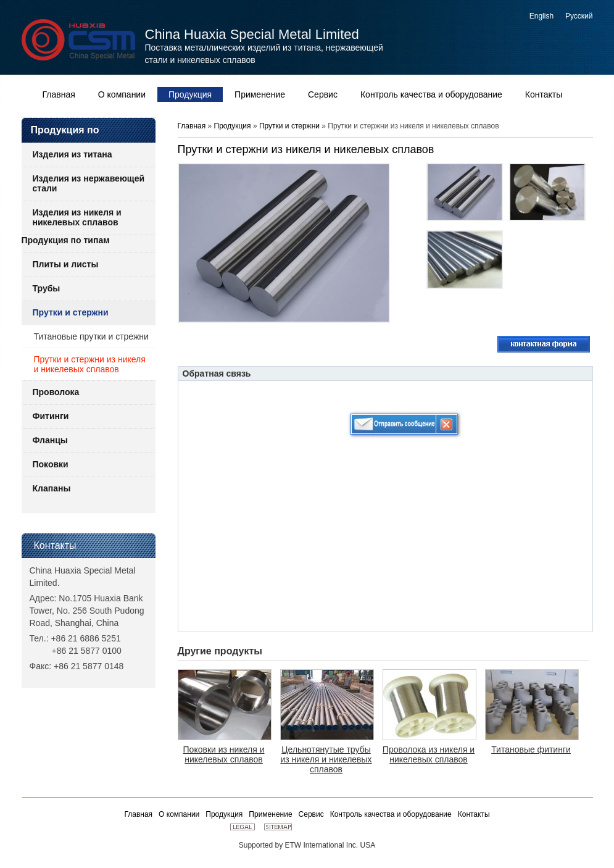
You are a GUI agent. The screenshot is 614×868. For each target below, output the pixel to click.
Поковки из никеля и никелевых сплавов (224, 754)
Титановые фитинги (531, 749)
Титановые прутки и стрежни (91, 336)
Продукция (234, 126)
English (541, 16)
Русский (579, 16)
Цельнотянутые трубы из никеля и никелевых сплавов (326, 759)
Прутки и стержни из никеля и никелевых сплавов (90, 364)
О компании (179, 814)
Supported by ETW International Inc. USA (307, 845)
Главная (192, 126)
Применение (270, 814)
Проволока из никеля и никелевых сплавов (429, 754)
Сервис (311, 814)
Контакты (55, 545)
